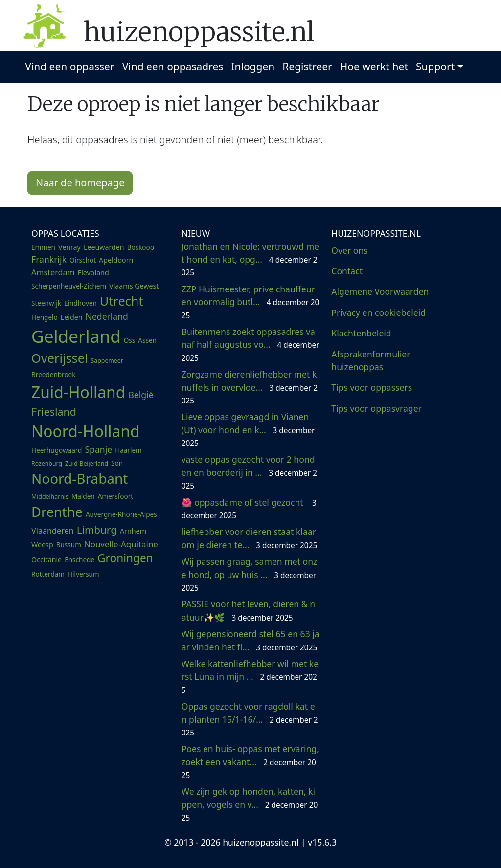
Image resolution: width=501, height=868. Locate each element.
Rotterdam (48, 574)
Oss (130, 340)
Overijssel (60, 358)
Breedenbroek (53, 375)
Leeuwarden (104, 247)
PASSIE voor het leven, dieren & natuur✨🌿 (248, 610)
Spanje (98, 449)
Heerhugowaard (57, 450)
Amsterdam (53, 272)
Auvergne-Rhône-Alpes (121, 514)
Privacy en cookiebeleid (378, 312)
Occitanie (46, 560)
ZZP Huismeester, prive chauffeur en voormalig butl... (250, 302)
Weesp (42, 545)
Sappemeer (107, 361)
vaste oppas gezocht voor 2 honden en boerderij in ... (249, 472)
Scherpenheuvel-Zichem (69, 286)
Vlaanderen (53, 531)
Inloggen (253, 67)
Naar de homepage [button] (80, 183)
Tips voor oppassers (372, 387)
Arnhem (133, 531)
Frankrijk (49, 259)
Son (117, 463)
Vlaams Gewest (134, 286)
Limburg (97, 530)
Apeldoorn (116, 260)
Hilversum (83, 574)
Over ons (349, 250)
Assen (147, 340)
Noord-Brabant (80, 478)
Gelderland (76, 336)
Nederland (107, 316)
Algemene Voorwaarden (380, 291)
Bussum (69, 545)
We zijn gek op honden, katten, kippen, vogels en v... (250, 804)
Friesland (54, 412)
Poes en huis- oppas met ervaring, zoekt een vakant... (250, 762)
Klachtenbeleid (361, 333)
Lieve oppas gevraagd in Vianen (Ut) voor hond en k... (248, 430)
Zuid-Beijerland (87, 463)
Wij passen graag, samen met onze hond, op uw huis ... (250, 574)
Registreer (307, 67)
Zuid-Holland (78, 392)
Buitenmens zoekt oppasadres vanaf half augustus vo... (250, 345)
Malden (83, 496)
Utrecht (122, 301)
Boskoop (141, 247)
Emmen (43, 247)
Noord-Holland (86, 431)
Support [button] (435, 67)
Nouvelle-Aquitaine (121, 544)
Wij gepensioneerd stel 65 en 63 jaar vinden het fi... (250, 640)
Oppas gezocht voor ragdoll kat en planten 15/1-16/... (250, 719)
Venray (69, 247)
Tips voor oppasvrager (376, 408)
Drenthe (57, 512)
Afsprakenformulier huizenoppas (371, 360)
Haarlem (128, 450)
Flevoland (93, 273)
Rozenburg (47, 463)
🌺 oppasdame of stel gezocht (249, 509)
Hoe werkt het (374, 67)
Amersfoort (116, 496)
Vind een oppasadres (173, 67)
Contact (347, 271)
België (141, 395)
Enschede (80, 560)
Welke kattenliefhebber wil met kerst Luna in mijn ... (250, 677)
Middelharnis (50, 497)
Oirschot (83, 260)
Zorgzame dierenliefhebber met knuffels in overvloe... (250, 387)
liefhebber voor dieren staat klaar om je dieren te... (250, 538)
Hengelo (45, 317)
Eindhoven (80, 303)
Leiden (72, 317)
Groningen (125, 558)
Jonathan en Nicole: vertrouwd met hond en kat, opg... (250, 259)
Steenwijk (46, 303)
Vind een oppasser (69, 67)
